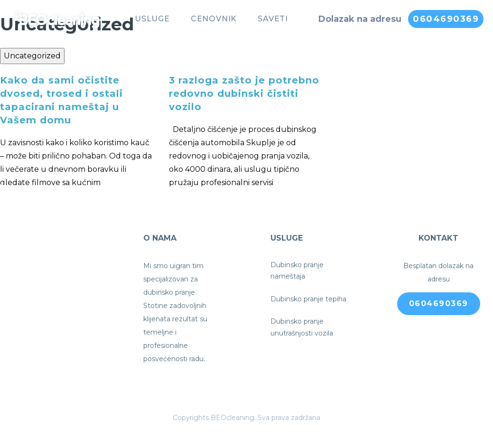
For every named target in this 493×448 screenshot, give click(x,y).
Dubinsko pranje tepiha (308, 299)
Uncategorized (32, 56)
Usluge (152, 19)
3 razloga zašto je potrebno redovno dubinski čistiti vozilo (244, 93)
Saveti (273, 19)
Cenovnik (214, 19)
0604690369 (446, 19)
